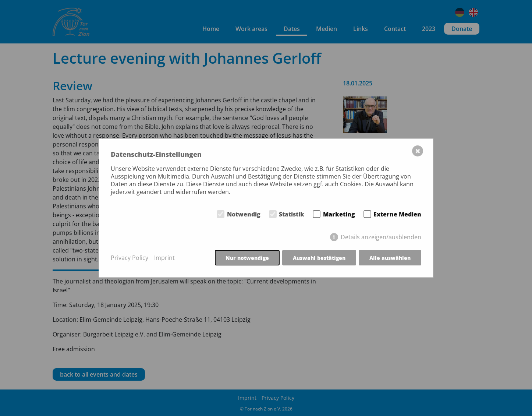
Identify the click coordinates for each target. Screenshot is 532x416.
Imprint (164, 258)
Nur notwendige (247, 258)
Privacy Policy (130, 258)
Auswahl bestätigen (319, 258)
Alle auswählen (390, 258)
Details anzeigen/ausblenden (381, 237)
